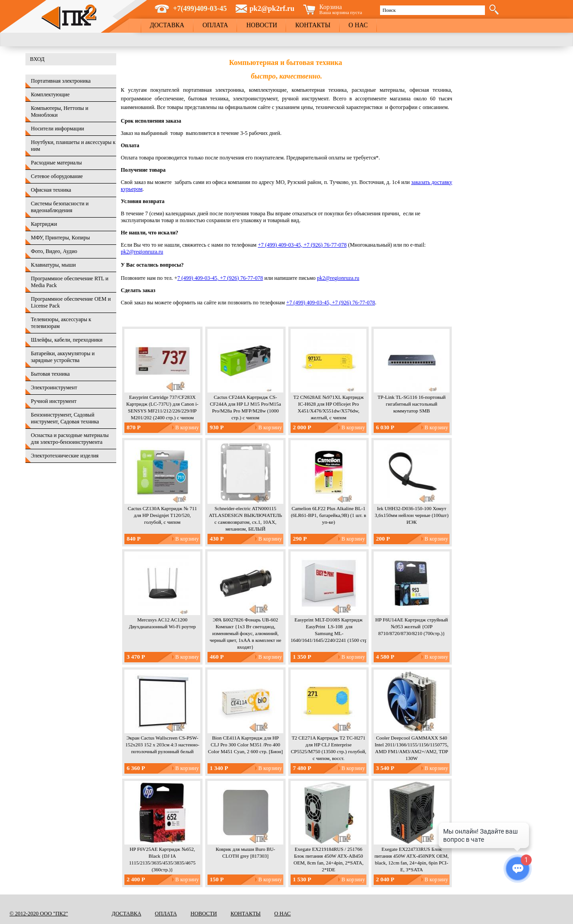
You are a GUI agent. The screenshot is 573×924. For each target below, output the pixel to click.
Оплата (215, 25)
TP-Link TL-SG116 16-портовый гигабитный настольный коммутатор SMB (412, 404)
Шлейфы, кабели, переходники (67, 340)
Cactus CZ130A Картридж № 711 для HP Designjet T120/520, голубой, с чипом (162, 515)
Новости (262, 25)
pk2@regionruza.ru (142, 252)
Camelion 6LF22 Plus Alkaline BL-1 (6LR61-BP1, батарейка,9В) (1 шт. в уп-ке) (329, 515)
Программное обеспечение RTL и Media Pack (70, 282)
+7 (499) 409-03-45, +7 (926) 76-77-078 (302, 245)
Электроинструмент (54, 387)
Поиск (389, 10)
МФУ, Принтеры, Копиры (60, 238)
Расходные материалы (56, 163)
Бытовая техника (50, 374)
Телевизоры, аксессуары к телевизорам (61, 323)
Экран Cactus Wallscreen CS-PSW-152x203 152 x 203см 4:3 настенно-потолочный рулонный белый (162, 745)
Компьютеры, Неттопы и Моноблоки (59, 112)
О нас (358, 25)
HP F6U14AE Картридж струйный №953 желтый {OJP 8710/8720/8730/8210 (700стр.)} (412, 626)
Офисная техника (51, 190)
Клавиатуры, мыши (53, 265)
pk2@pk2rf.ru (272, 8)
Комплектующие (50, 94)
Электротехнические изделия (65, 456)
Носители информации (57, 129)
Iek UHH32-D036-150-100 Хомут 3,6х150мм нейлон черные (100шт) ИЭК (412, 515)
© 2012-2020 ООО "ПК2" (39, 914)
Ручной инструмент (54, 401)
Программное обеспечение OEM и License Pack (71, 302)
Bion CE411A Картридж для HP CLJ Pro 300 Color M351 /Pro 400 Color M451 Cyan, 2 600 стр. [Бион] (245, 745)
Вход (37, 59)
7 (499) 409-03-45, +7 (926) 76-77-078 (220, 278)
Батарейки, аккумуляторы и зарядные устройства (63, 357)
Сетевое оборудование (57, 176)
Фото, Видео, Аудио (54, 251)
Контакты (313, 25)
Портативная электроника (61, 81)
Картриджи (44, 224)
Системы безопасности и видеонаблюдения (60, 207)
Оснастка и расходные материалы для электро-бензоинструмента (70, 439)
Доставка (167, 25)
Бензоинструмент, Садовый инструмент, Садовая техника (65, 418)
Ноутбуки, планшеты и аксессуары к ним (73, 146)
